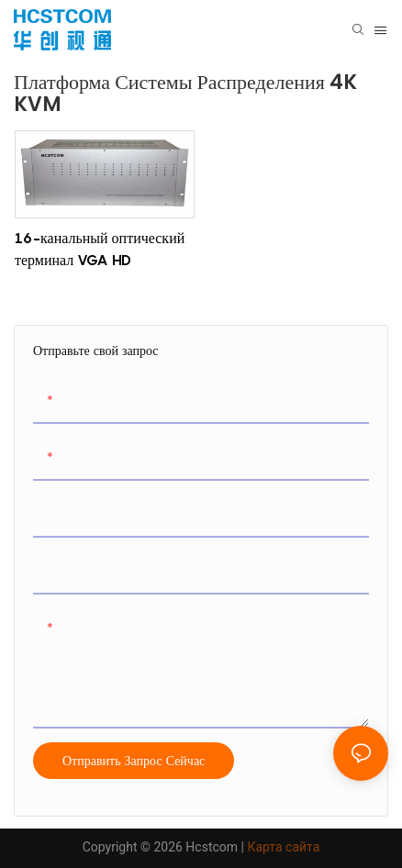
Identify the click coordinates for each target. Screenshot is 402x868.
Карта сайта (283, 847)
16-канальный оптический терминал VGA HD (100, 249)
